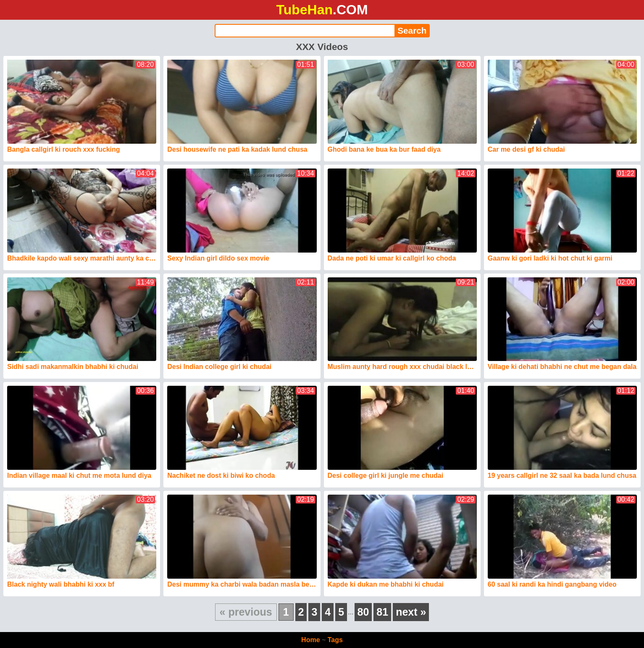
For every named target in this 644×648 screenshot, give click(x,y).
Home (310, 640)
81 (382, 612)
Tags (335, 640)
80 (363, 612)
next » (411, 612)
